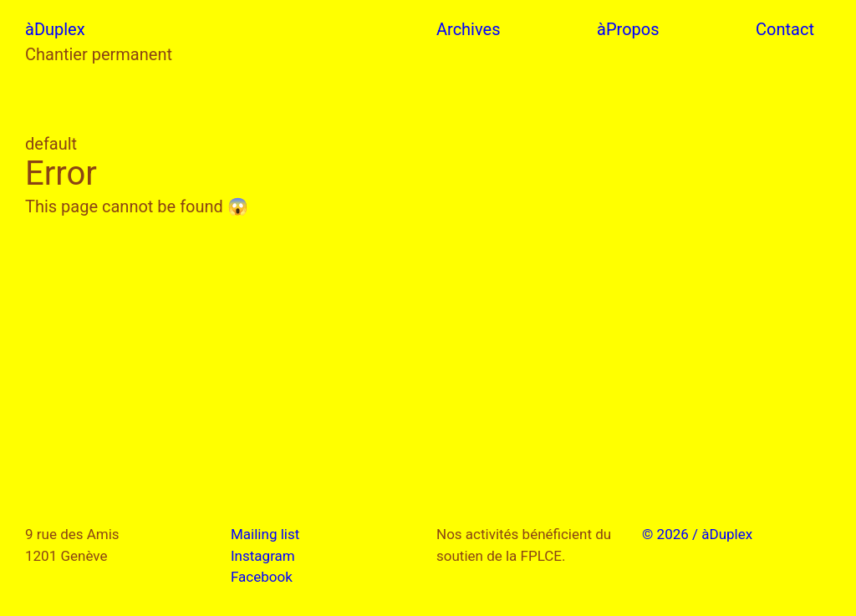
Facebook (262, 577)
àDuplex (55, 29)
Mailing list (265, 534)
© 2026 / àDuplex (697, 534)
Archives (468, 29)
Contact (785, 29)
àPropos (628, 29)
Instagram (263, 556)
